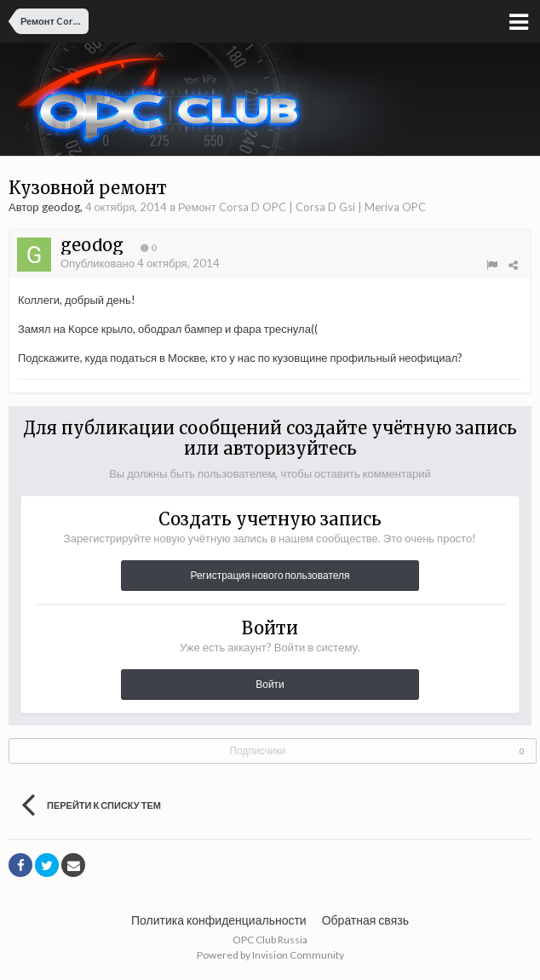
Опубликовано (140, 263)
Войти (270, 684)
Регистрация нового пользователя (270, 575)
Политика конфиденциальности (219, 920)
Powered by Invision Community (270, 955)
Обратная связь (365, 920)
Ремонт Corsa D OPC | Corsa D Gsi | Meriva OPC (302, 207)
